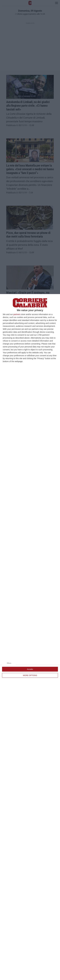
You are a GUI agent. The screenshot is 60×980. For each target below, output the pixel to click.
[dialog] (30, 637)
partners (17, 314)
